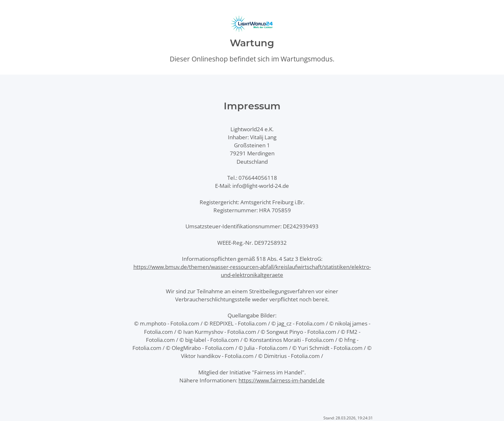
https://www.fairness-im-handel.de (282, 380)
